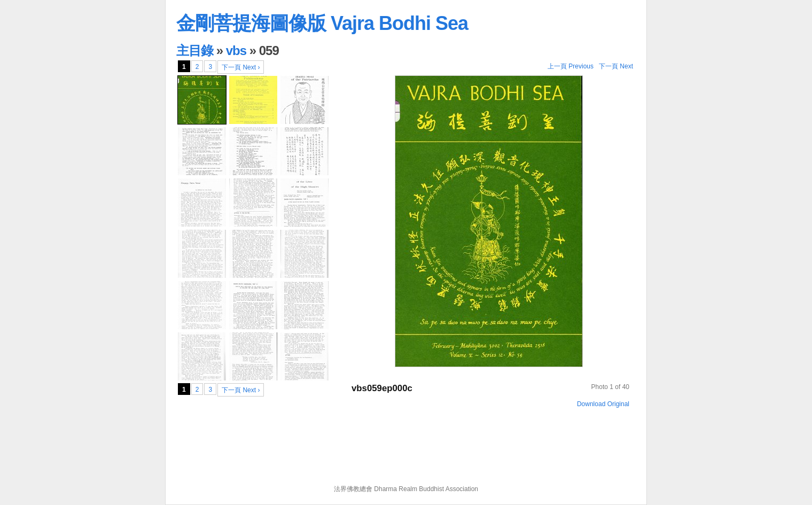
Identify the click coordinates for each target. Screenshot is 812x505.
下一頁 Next (616, 66)
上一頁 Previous (571, 66)
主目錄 (195, 50)
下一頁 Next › (241, 67)
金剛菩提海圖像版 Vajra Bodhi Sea (322, 23)
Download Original (603, 404)
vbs (236, 50)
